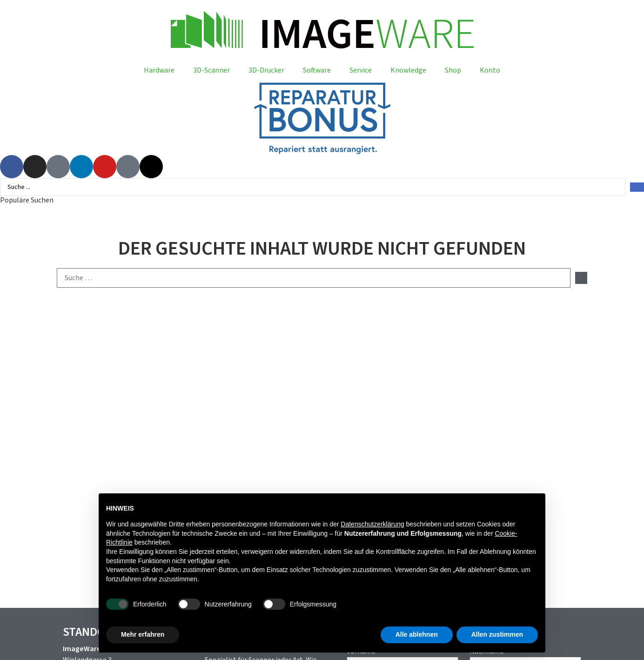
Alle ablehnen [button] (417, 634)
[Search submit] (637, 187)
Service (361, 70)
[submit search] (581, 278)
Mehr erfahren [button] (143, 634)
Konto (490, 70)
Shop (453, 70)
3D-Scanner (211, 70)
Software (317, 70)
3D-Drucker (266, 70)
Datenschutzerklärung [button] (372, 524)
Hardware (159, 70)
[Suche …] (314, 278)
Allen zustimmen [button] (497, 634)
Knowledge (408, 70)
